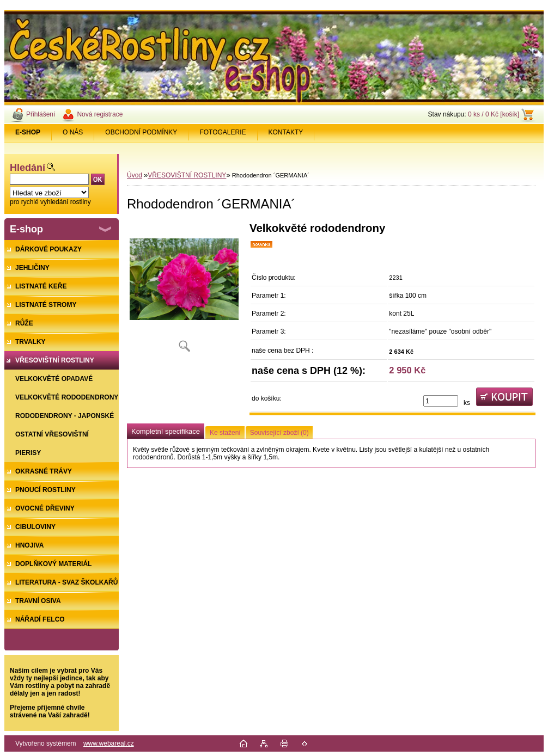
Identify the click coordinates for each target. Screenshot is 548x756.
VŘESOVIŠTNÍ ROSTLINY (187, 175)
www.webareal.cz (109, 743)
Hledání (28, 168)
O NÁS (73, 132)
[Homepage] (28, 132)
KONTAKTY (286, 132)
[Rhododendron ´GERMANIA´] (184, 291)
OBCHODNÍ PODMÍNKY (141, 132)
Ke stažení (225, 433)
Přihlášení (41, 114)
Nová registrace (100, 114)
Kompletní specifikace (166, 431)
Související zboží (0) (279, 433)
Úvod (135, 175)
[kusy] (441, 401)
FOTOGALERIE (223, 132)
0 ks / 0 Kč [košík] (494, 114)
